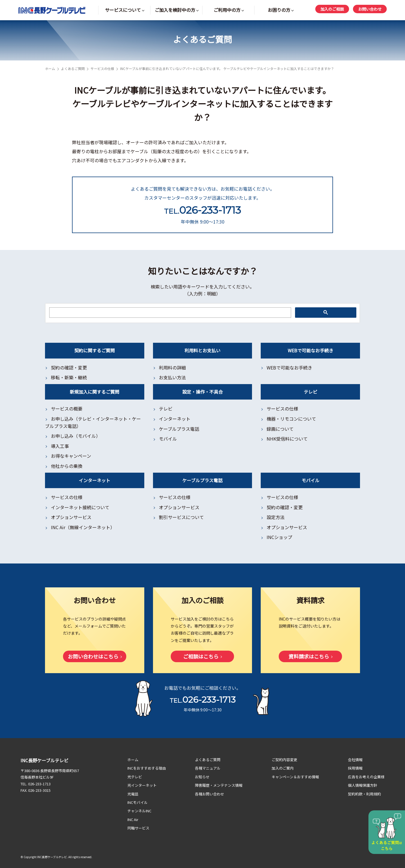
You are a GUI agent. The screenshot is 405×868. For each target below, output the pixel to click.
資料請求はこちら (309, 656)
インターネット (175, 419)
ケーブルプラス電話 (179, 429)
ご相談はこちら (201, 656)
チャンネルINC (139, 811)
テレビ (166, 409)
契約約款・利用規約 (364, 794)
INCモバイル (138, 802)
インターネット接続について (80, 507)
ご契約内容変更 (284, 760)
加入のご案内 (283, 768)
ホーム (50, 68)
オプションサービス (71, 517)
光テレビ (135, 777)
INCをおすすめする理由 (147, 768)
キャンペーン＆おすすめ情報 (295, 777)
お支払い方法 (172, 377)
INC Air (133, 819)
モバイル (168, 439)
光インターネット (142, 785)
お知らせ (202, 777)
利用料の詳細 (172, 368)
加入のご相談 (332, 9)
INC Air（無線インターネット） (83, 527)
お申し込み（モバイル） (76, 436)
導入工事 (60, 446)
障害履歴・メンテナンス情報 (219, 785)
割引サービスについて (181, 517)
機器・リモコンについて (291, 419)
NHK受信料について (287, 439)
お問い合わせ (370, 9)
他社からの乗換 (67, 466)
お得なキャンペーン (71, 456)
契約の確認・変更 (69, 368)
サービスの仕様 (102, 68)
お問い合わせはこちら (93, 656)
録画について (280, 429)
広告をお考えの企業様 (366, 777)
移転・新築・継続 (69, 377)
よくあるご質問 (73, 68)
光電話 (133, 794)
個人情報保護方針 (363, 785)
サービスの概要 (67, 409)
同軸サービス (138, 828)
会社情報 (355, 760)
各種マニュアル (208, 768)
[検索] (170, 313)
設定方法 (276, 517)
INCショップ (279, 537)
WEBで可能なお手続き (289, 368)
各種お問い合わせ (210, 794)
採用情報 (355, 768)
